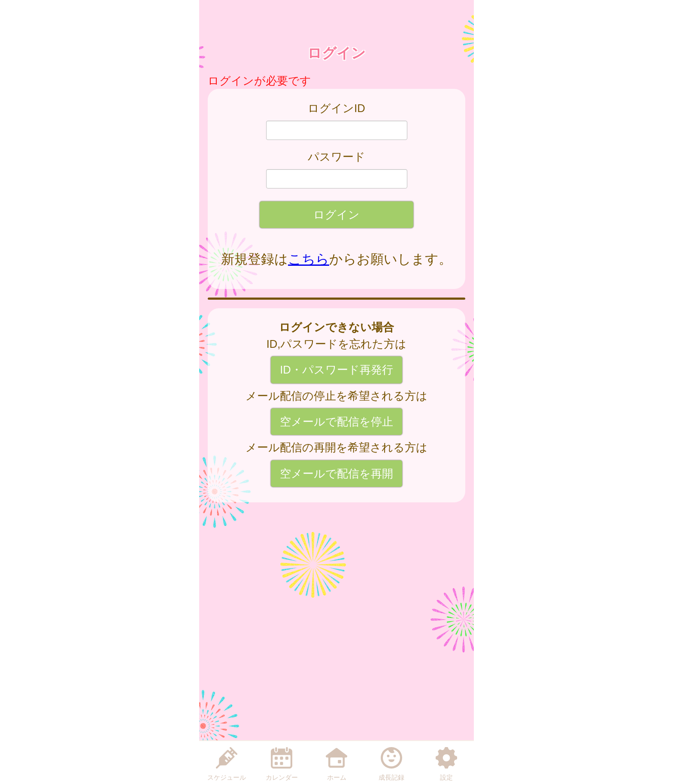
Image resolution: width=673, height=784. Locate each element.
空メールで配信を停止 (336, 422)
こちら (309, 259)
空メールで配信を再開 (336, 474)
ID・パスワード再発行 (336, 370)
